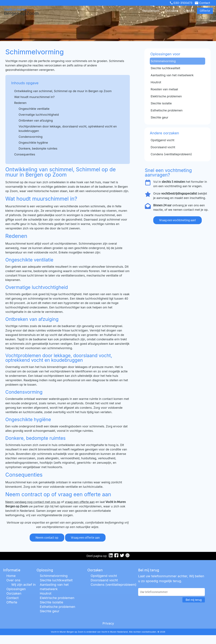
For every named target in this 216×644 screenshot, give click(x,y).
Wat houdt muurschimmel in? (34, 97)
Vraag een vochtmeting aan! (177, 220)
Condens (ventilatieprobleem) (113, 585)
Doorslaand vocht (104, 580)
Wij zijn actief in (24, 585)
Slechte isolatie (52, 602)
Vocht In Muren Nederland (114, 632)
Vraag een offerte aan (85, 538)
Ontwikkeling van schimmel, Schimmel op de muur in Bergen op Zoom (63, 91)
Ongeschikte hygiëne (33, 143)
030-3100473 (181, 3)
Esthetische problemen (58, 607)
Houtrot (46, 593)
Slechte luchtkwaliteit (56, 580)
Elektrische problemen (57, 598)
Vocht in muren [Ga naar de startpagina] (18, 11)
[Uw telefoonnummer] (172, 592)
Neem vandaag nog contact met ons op (33, 502)
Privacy (108, 623)
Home (11, 576)
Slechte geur (50, 611)
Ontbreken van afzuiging (36, 121)
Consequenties (25, 154)
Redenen (20, 103)
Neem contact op (47, 538)
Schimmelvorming (54, 576)
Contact (202, 3)
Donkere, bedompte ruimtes (38, 148)
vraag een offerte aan (80, 502)
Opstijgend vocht (104, 576)
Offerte (205, 11)
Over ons (13, 580)
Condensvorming (31, 137)
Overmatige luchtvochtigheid (39, 115)
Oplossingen (151, 11)
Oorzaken (172, 11)
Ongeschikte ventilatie (34, 109)
